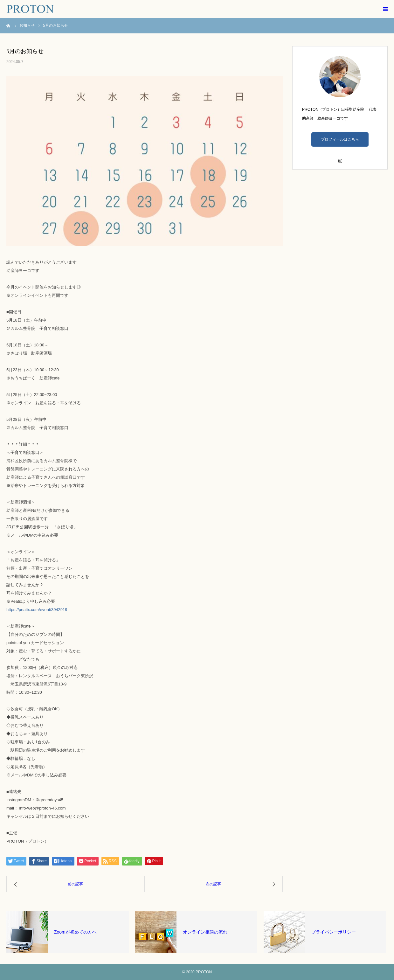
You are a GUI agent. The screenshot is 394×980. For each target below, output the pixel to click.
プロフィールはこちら (340, 139)
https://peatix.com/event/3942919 (37, 610)
